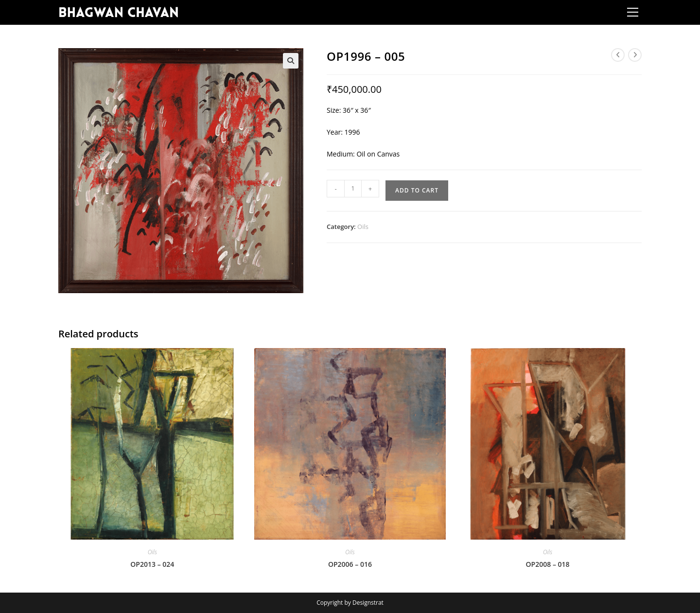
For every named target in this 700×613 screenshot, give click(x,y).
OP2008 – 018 (548, 564)
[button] (291, 61)
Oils (363, 227)
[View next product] (635, 55)
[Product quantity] (353, 189)
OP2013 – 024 (152, 564)
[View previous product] (618, 55)
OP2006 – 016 (350, 564)
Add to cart (417, 190)
